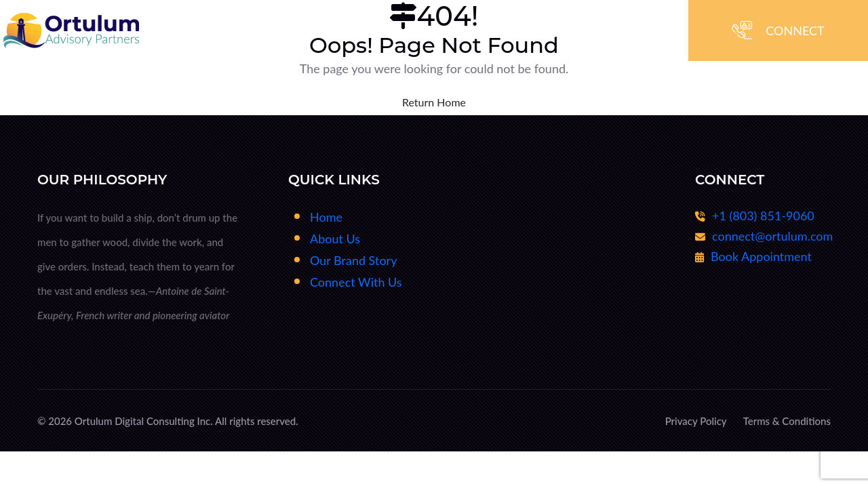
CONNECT (795, 30)
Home (326, 217)
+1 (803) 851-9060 (763, 216)
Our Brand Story (353, 260)
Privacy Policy (696, 421)
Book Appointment (761, 257)
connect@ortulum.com (772, 237)
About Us (335, 239)
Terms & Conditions (787, 421)
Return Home (434, 102)
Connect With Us (356, 282)
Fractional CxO (553, 217)
